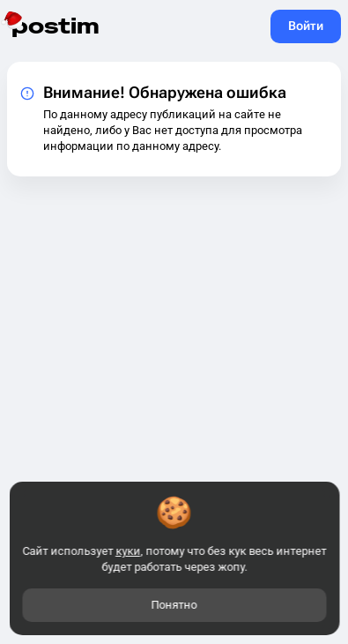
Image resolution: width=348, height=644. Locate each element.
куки (128, 551)
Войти (306, 26)
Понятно (174, 605)
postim (56, 26)
